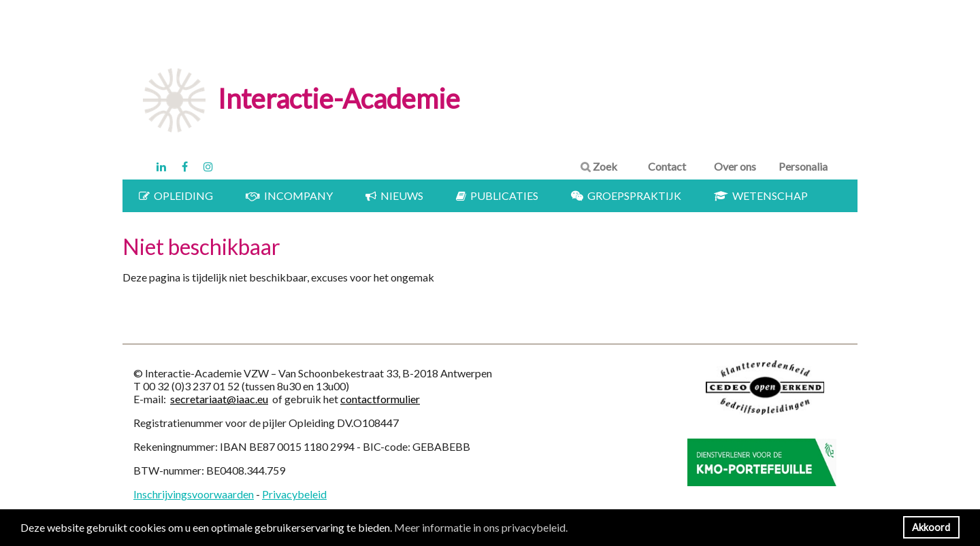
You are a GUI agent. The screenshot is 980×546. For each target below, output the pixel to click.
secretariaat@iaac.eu (219, 399)
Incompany (289, 195)
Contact (667, 166)
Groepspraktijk (626, 195)
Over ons (735, 166)
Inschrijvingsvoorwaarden (194, 494)
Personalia (803, 166)
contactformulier (380, 399)
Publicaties (497, 195)
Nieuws (394, 195)
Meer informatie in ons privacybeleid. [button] (481, 527)
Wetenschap (761, 195)
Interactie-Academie (339, 99)
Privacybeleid (294, 494)
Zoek (599, 166)
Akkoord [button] (931, 527)
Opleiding (176, 195)
